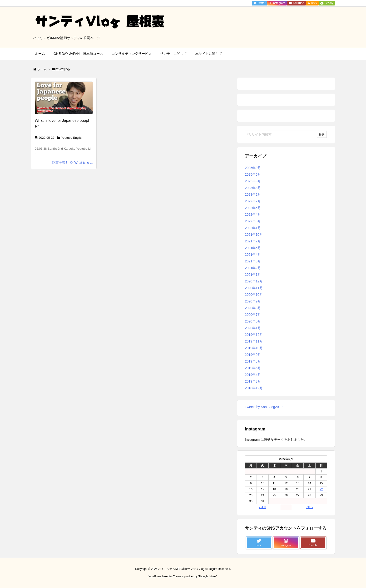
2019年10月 (254, 348)
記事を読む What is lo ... (72, 163)
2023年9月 (253, 181)
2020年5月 (253, 321)
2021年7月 (253, 241)
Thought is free (207, 576)
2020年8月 (253, 308)
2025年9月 (253, 168)
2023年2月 (253, 194)
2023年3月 (253, 188)
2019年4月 (253, 375)
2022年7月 (253, 201)
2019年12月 (254, 335)
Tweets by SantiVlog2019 (264, 407)
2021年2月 (253, 268)
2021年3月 (253, 261)
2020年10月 (254, 295)
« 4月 (263, 507)
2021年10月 (254, 235)
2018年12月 (254, 388)
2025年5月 (253, 174)
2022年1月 (253, 228)
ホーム (42, 69)
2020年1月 (253, 328)
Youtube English (72, 138)
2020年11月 (254, 288)
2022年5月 (253, 208)
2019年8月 (253, 361)
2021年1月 (253, 275)
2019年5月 (253, 368)
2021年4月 (253, 255)
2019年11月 (254, 341)
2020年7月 (253, 315)
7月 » (309, 507)
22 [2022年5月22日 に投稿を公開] (321, 489)
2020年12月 (254, 281)
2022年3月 (253, 221)
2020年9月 (253, 301)
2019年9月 (253, 355)
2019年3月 (253, 381)
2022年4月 (253, 215)
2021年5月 (253, 248)
